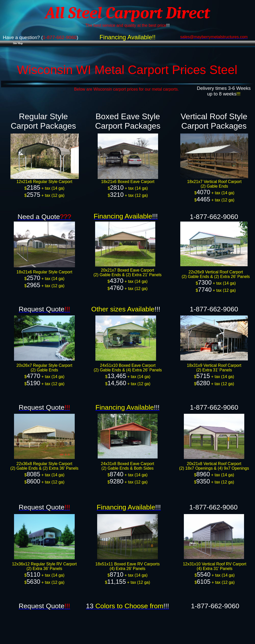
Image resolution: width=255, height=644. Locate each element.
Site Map (18, 43)
